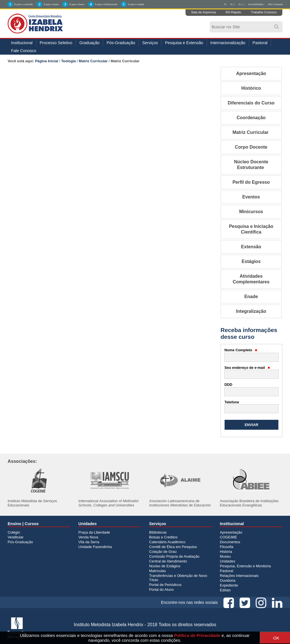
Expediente (229, 585)
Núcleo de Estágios (165, 566)
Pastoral (260, 43)
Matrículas (158, 571)
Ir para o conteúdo (24, 4)
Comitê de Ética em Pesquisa (173, 547)
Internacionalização (228, 43)
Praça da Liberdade (94, 532)
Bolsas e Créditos (163, 537)
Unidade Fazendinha (95, 547)
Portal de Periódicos (166, 585)
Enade (251, 297)
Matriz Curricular (93, 61)
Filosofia (227, 547)
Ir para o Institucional (106, 4)
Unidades (227, 561)
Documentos (230, 542)
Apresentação (251, 73)
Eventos (251, 197)
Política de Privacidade (197, 635)
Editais (225, 590)
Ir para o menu (51, 4)
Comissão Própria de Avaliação (174, 556)
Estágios (251, 261)
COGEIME (228, 537)
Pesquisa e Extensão (184, 43)
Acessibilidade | (256, 4)
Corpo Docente (251, 147)
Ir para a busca (77, 4)
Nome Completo (241, 350)
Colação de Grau (163, 552)
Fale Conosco (24, 51)
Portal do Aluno (162, 590)
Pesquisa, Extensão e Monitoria (245, 566)
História (226, 552)
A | (225, 4)
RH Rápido (234, 12)
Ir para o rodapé (136, 4)
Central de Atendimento (168, 561)
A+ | (233, 4)
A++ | (241, 4)
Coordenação (251, 118)
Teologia (69, 61)
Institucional (22, 43)
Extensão (251, 247)
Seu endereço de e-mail (247, 368)
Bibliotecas (158, 532)
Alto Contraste (275, 4)
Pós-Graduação (121, 43)
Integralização (251, 311)
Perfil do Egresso (251, 182)
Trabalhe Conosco (264, 12)
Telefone (232, 402)
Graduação (89, 43)
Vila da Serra (89, 542)
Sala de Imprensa (204, 12)
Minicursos (251, 212)
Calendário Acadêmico (167, 542)
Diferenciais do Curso (251, 103)
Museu (225, 556)
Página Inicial (47, 61)
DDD (229, 385)
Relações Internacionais (239, 576)
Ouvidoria (228, 580)
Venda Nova (88, 537)
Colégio (14, 532)
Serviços (150, 43)
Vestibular (16, 537)
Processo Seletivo (56, 43)
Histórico (251, 88)
